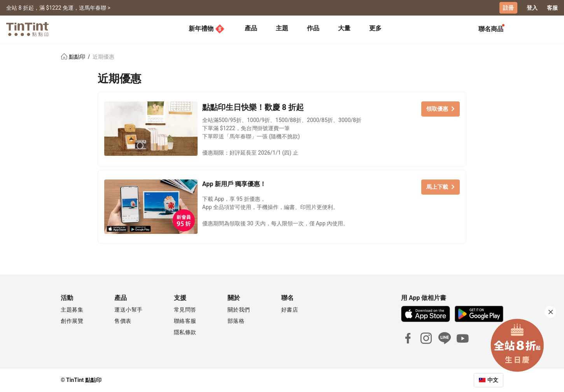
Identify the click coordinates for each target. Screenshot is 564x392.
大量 (344, 28)
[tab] (251, 29)
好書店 (290, 310)
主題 (282, 28)
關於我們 (239, 310)
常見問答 (185, 310)
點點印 (74, 57)
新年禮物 (207, 29)
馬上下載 (441, 187)
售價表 (123, 321)
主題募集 (72, 310)
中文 (493, 380)
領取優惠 (441, 109)
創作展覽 (72, 321)
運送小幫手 (129, 310)
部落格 (236, 321)
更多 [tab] (375, 28)
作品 (313, 28)
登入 (532, 8)
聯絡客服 (185, 321)
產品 (251, 28)
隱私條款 (185, 332)
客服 (552, 8)
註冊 (508, 8)
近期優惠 (103, 57)
